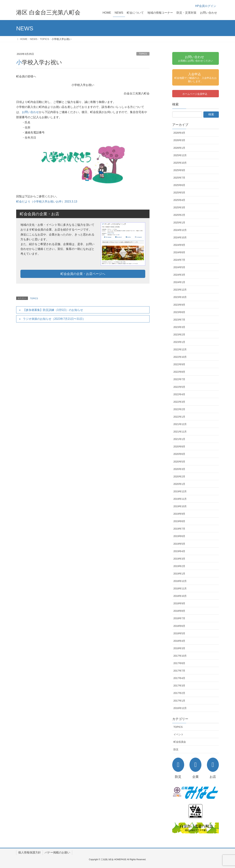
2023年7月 (179, 320)
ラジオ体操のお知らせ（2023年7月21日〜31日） (54, 319)
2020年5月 (179, 462)
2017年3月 (179, 686)
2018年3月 (179, 648)
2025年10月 (180, 163)
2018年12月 (180, 581)
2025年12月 (180, 155)
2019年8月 (179, 521)
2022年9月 (179, 364)
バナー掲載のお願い (57, 852)
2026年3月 (179, 140)
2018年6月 (179, 626)
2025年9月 (179, 170)
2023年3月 (179, 327)
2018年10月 (180, 596)
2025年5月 (179, 193)
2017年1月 (179, 701)
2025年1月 (179, 223)
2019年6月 (179, 536)
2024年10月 (180, 237)
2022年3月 (179, 402)
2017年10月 (180, 656)
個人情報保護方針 (30, 852)
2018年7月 (179, 618)
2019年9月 (179, 514)
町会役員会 (180, 742)
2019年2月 (179, 566)
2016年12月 (180, 708)
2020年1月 (179, 484)
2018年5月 (179, 633)
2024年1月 (179, 282)
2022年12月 (180, 349)
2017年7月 (179, 671)
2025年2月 (179, 215)
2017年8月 (179, 663)
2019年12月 (180, 491)
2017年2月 (179, 693)
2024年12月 (180, 230)
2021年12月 (180, 424)
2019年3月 (179, 559)
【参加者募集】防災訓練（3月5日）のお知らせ (53, 310)
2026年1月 (179, 148)
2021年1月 (179, 439)
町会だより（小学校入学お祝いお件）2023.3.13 (47, 202)
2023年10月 (180, 297)
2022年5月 (179, 387)
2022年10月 (180, 357)
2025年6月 (179, 185)
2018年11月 (180, 588)
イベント (178, 734)
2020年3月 (179, 469)
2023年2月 (179, 335)
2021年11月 (180, 432)
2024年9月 (179, 245)
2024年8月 (179, 252)
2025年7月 (179, 178)
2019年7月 (179, 529)
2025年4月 (179, 200)
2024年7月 (179, 260)
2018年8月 (179, 611)
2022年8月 (179, 372)
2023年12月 (180, 290)
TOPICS (143, 54)
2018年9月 (179, 603)
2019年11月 (180, 499)
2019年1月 (179, 574)
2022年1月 (179, 417)
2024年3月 (179, 275)
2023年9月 (179, 305)
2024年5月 (179, 267)
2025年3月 (179, 207)
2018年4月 (179, 641)
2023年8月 (179, 312)
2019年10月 (180, 506)
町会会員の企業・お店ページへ (83, 274)
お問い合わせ (30, 112)
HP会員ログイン (206, 6)
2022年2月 (179, 409)
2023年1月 (179, 342)
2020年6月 (179, 454)
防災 (176, 749)
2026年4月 (179, 133)
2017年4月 (179, 678)
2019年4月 (179, 551)
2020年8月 (179, 447)
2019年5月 (179, 544)
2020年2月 (179, 477)
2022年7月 (179, 379)
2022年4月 (179, 394)
